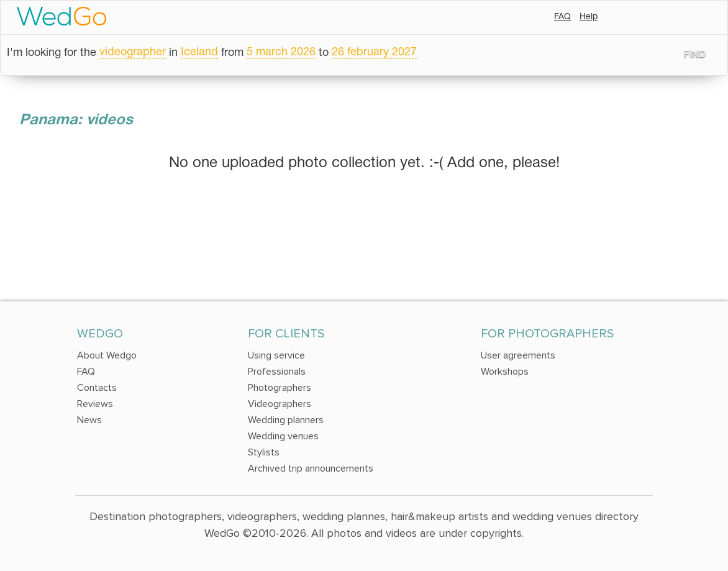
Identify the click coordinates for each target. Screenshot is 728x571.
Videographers (280, 404)
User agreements (518, 355)
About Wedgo (107, 355)
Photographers (280, 388)
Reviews (95, 404)
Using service (276, 355)
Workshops (505, 372)
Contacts (97, 388)
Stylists (264, 452)
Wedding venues (283, 436)
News (89, 420)
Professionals (277, 372)
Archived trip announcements (311, 468)
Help (589, 17)
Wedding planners (286, 420)
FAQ (562, 17)
